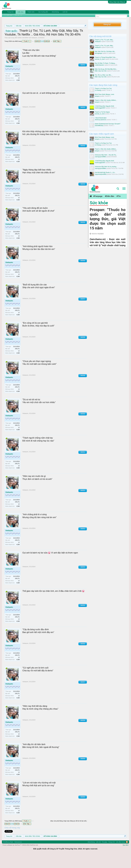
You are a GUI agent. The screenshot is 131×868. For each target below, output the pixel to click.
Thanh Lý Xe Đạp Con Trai (103, 88)
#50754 (83, 580)
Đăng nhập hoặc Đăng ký (117, 2)
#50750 (83, 427)
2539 (45, 55)
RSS (127, 855)
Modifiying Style (8, 855)
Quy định (126, 858)
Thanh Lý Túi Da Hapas (102, 112)
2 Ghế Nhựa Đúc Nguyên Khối (105, 106)
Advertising (55, 12)
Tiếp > (59, 55)
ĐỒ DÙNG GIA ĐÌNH (22, 51)
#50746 (83, 274)
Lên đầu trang (120, 855)
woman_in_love (100, 59)
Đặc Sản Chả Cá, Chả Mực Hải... (105, 51)
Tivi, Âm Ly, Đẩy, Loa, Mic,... (104, 75)
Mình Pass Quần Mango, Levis (105, 94)
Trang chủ (10, 12)
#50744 (83, 197)
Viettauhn (34, 51)
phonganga (98, 53)
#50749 (83, 389)
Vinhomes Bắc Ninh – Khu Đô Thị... (106, 155)
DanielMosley (99, 125)
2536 (36, 55)
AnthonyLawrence (101, 120)
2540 (48, 55)
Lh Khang (98, 90)
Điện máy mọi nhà (101, 71)
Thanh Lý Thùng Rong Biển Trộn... (106, 57)
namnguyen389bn (101, 157)
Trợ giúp (104, 855)
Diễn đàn (20, 12)
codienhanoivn (99, 65)
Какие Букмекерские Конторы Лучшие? (108, 124)
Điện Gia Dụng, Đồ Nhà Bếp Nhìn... (106, 69)
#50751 (83, 466)
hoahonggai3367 (100, 108)
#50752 (83, 504)
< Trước (25, 55)
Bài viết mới (19, 15)
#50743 (83, 159)
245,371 (17, 89)
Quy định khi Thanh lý (45, 35)
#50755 (83, 619)
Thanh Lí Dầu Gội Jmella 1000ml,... (106, 100)
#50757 (83, 695)
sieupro (97, 96)
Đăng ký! (107, 24)
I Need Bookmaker (101, 118)
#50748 (83, 351)
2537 (39, 55)
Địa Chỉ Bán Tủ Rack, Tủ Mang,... (106, 63)
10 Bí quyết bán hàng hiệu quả (42, 38)
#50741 (83, 78)
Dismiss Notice (85, 32)
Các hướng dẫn (43, 12)
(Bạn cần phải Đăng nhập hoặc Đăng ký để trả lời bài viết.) (69, 834)
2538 (42, 55)
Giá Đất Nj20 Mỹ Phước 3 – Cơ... (105, 172)
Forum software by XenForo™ (20, 858)
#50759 (83, 772)
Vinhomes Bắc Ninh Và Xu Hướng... (106, 167)
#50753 (83, 542)
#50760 (83, 810)
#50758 (83, 734)
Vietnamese (18, 855)
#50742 (83, 121)
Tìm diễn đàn (8, 15)
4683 (54, 55)
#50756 (83, 657)
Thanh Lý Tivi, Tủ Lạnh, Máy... (104, 40)
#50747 (83, 312)
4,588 (18, 94)
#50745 (83, 236)
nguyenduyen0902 (101, 174)
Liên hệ (65, 12)
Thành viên (31, 12)
